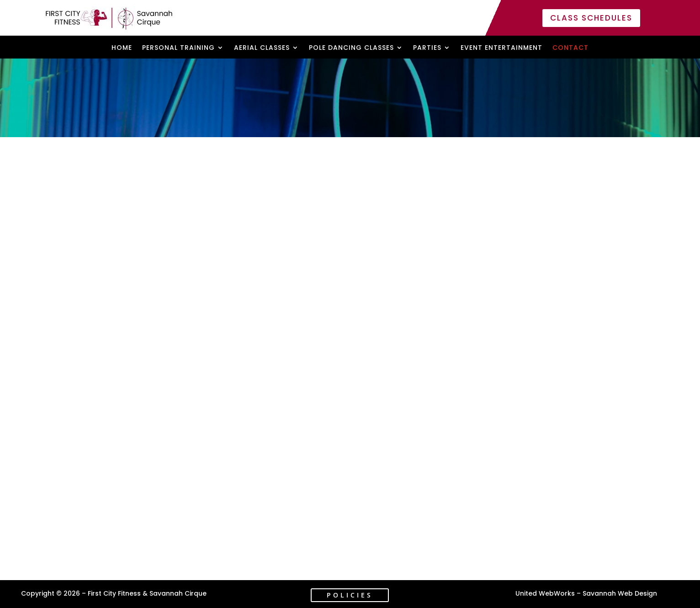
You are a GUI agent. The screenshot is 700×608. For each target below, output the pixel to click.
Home (122, 48)
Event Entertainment (501, 48)
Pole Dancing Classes (351, 48)
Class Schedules (591, 18)
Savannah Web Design (620, 593)
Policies (350, 595)
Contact (570, 48)
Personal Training (178, 48)
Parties (427, 48)
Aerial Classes (262, 48)
